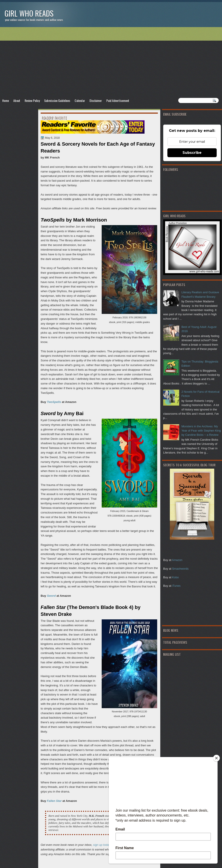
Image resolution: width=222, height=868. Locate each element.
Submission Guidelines (57, 100)
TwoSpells (54, 402)
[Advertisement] (111, 62)
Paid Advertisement (118, 100)
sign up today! (102, 845)
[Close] (216, 758)
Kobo (175, 577)
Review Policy (32, 100)
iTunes (176, 586)
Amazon (177, 560)
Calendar (80, 100)
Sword (51, 596)
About (17, 100)
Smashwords (180, 569)
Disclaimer (96, 100)
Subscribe (192, 153)
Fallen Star (54, 801)
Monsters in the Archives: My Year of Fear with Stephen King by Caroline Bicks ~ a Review (201, 431)
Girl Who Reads (29, 13)
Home (6, 100)
